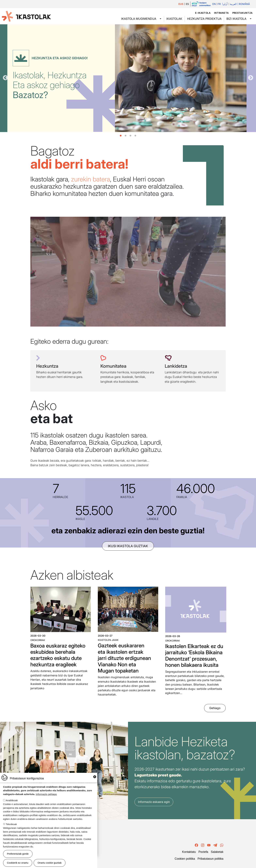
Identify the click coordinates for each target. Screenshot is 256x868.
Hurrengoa (251, 78)
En (214, 4)
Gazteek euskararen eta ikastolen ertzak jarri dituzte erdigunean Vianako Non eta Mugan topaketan (124, 658)
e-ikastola (203, 13)
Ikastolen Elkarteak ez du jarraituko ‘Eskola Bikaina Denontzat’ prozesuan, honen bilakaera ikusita (194, 656)
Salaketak (217, 852)
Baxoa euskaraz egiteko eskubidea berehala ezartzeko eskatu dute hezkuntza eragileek (58, 655)
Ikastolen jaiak (108, 640)
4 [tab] (135, 136)
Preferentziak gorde (18, 854)
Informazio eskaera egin (154, 802)
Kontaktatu (189, 852)
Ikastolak (174, 19)
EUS (181, 4)
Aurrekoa (5, 78)
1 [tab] (121, 136)
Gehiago (215, 708)
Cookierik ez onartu (18, 863)
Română (244, 4)
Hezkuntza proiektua (204, 19)
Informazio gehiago (46, 794)
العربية (233, 4)
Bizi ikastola (236, 19)
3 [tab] (130, 136)
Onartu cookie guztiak (50, 863)
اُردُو (225, 4)
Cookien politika (185, 859)
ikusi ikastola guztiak (128, 546)
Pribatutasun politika (210, 859)
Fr (219, 4)
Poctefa (203, 852)
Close (95, 777)
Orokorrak (38, 640)
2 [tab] (126, 136)
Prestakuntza (243, 13)
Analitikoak (12, 800)
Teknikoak (11, 824)
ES (187, 4)
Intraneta (221, 13)
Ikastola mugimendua (139, 19)
